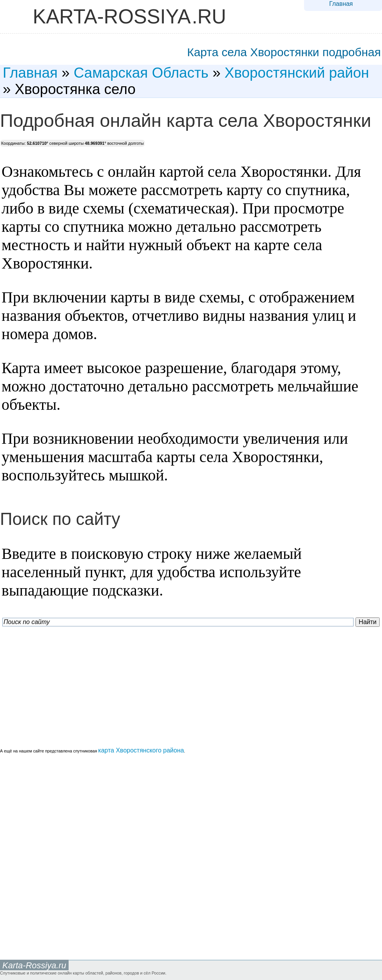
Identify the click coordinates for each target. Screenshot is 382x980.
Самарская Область (141, 73)
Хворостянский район (297, 73)
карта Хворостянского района (141, 750)
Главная (341, 4)
